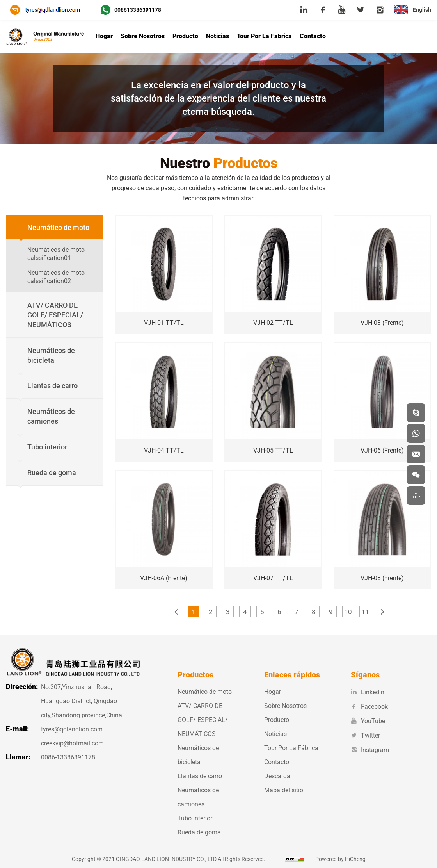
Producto (185, 36)
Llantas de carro (200, 776)
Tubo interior (195, 818)
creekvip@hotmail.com (72, 743)
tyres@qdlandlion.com (72, 729)
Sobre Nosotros (143, 36)
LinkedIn (368, 692)
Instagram (370, 750)
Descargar (278, 776)
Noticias (218, 36)
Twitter (365, 735)
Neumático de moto (205, 692)
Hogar (104, 36)
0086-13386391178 (68, 757)
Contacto (313, 36)
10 (348, 612)
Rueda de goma (199, 832)
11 (365, 612)
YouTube (368, 721)
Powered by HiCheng (340, 859)
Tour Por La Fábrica (264, 36)
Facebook (369, 707)
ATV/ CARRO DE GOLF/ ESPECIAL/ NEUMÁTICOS (203, 720)
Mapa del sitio (284, 790)
